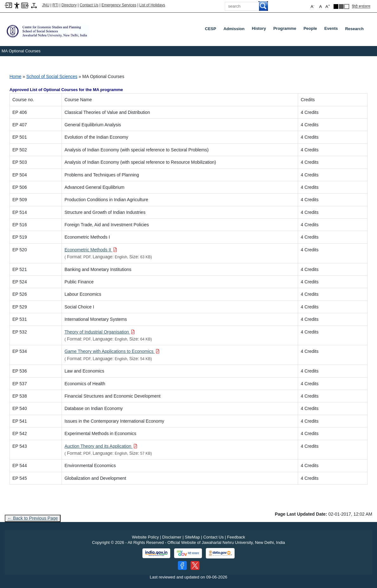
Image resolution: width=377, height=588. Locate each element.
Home (15, 76)
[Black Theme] (336, 7)
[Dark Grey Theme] (341, 7)
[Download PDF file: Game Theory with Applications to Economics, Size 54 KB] (112, 351)
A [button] (328, 6)
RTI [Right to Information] (55, 5)
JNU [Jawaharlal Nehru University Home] (46, 5)
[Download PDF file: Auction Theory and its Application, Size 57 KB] (101, 446)
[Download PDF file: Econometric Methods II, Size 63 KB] (91, 250)
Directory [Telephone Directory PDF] (69, 5)
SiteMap (192, 537)
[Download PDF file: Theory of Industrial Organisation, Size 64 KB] (100, 332)
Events (332, 30)
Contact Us (89, 5)
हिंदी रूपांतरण (361, 6)
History (260, 30)
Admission (234, 29)
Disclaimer (172, 537)
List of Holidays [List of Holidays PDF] (152, 5)
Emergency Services (119, 5)
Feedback (236, 537)
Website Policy (145, 537)
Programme (286, 30)
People (312, 30)
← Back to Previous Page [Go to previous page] (33, 518)
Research (354, 29)
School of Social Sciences (52, 76)
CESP (210, 29)
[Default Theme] (347, 7)
